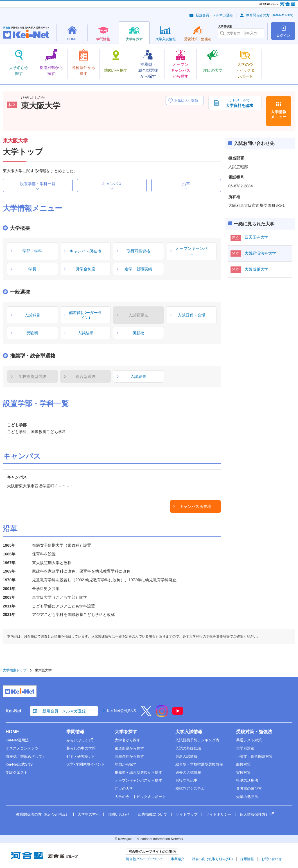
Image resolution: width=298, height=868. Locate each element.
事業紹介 (178, 859)
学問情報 (75, 732)
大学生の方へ (89, 814)
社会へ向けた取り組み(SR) (212, 859)
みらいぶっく (77, 740)
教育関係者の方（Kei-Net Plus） (271, 15)
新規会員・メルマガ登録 (214, 15)
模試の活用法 (247, 780)
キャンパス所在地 (195, 506)
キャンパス (112, 184)
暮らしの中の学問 (81, 748)
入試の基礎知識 (188, 748)
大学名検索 (225, 26)
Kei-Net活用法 (17, 740)
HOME (12, 732)
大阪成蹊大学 (256, 269)
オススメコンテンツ (22, 748)
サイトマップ (187, 814)
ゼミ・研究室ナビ (81, 756)
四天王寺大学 (256, 237)
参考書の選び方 (249, 789)
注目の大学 (124, 789)
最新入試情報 (186, 756)
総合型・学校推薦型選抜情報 (199, 764)
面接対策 (243, 764)
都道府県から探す (129, 748)
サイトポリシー (219, 814)
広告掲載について (153, 814)
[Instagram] (162, 715)
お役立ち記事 (186, 780)
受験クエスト (17, 772)
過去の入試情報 (188, 772)
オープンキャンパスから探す (138, 780)
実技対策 (243, 772)
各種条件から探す (129, 756)
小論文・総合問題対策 (254, 756)
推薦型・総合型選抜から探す (138, 772)
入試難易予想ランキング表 (197, 740)
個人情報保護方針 (254, 814)
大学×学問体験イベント (86, 764)
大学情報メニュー (279, 114)
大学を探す (126, 732)
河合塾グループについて (145, 859)
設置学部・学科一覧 (38, 184)
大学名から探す (127, 740)
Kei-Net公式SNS (121, 711)
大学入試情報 (189, 732)
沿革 (186, 184)
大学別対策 (245, 748)
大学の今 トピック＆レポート (140, 797)
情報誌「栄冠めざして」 (26, 756)
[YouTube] (178, 715)
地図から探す (126, 764)
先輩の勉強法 (247, 797)
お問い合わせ (119, 814)
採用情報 (247, 859)
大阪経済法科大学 (260, 253)
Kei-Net (13, 711)
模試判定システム (190, 789)
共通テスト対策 (249, 740)
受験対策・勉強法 (254, 732)
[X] (146, 715)
